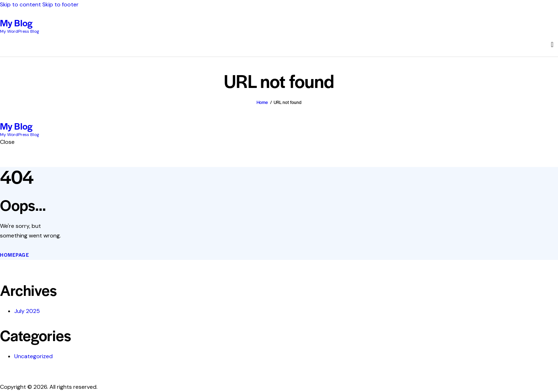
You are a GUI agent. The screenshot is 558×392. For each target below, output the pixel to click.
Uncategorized (33, 356)
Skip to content (20, 4)
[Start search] (552, 45)
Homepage (15, 255)
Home (262, 102)
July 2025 (27, 311)
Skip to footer (60, 4)
